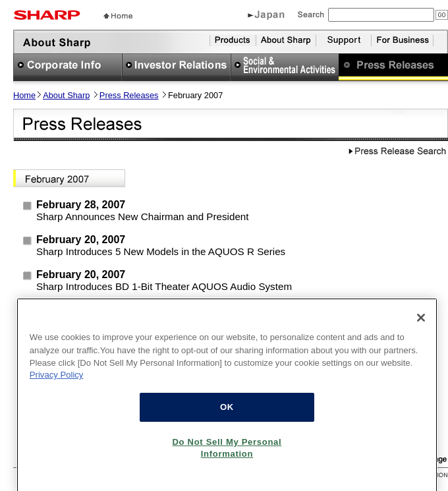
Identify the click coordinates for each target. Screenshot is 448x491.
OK (227, 412)
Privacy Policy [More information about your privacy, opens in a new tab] (57, 380)
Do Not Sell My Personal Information (227, 453)
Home (24, 95)
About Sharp (66, 95)
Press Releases (129, 95)
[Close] (421, 323)
